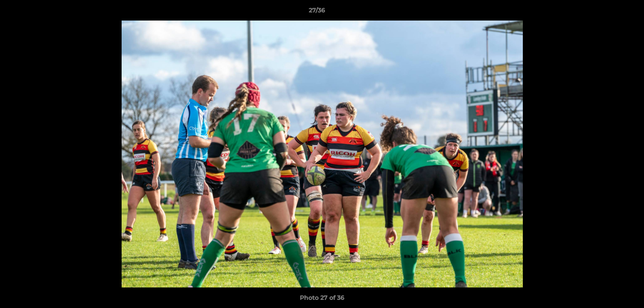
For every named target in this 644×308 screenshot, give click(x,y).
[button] (608, 12)
